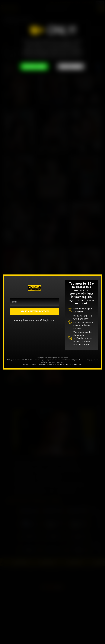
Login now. (49, 320)
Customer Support (29, 364)
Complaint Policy (63, 364)
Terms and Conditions (46, 364)
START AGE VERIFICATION (35, 311)
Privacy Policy (77, 364)
